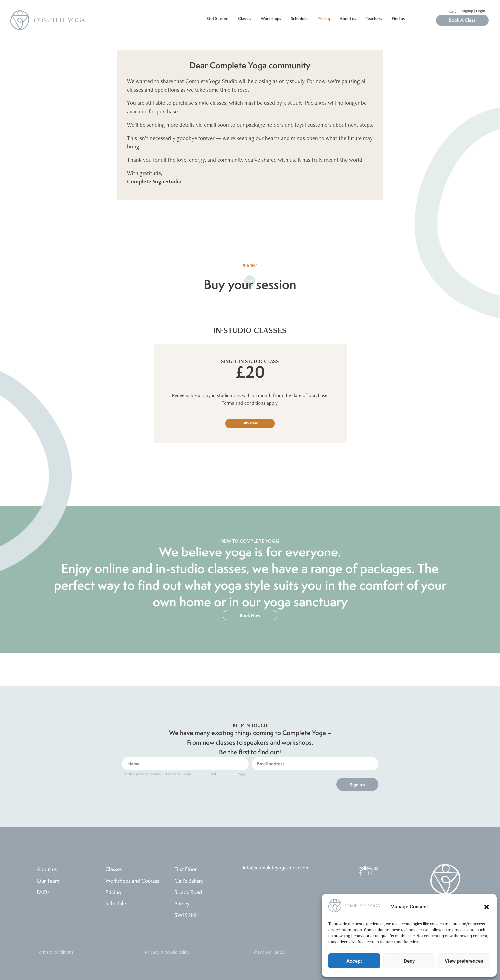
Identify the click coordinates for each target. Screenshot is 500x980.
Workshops (271, 18)
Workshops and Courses (132, 881)
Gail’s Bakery (189, 881)
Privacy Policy (201, 774)
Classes (245, 18)
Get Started (218, 18)
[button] (487, 907)
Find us (398, 18)
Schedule (299, 18)
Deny (409, 961)
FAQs (43, 892)
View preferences (464, 961)
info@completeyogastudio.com (276, 867)
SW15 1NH (187, 915)
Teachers (374, 18)
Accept (354, 961)
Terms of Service (227, 774)
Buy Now (250, 423)
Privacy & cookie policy (167, 952)
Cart (453, 11)
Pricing (324, 18)
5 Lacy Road (188, 892)
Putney (182, 903)
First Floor (185, 869)
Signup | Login (474, 11)
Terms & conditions (55, 952)
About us (348, 18)
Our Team (48, 881)
